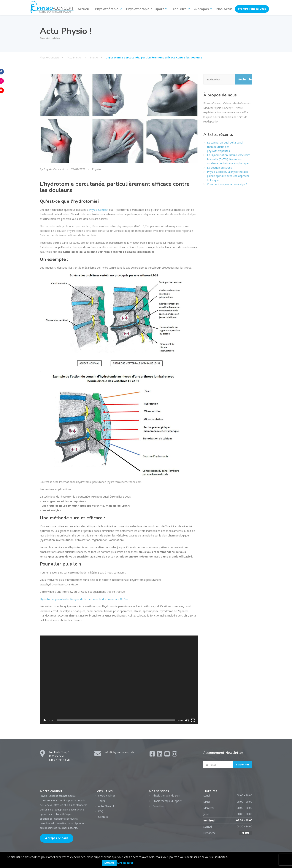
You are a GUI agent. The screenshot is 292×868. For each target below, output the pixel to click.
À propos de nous (57, 838)
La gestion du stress (219, 168)
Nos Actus (224, 9)
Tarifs (101, 801)
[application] (119, 680)
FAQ (101, 811)
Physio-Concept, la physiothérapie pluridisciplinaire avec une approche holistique (228, 176)
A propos (201, 9)
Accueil (83, 9)
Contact (103, 817)
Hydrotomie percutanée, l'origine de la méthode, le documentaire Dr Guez (85, 599)
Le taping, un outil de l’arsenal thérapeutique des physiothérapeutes (225, 147)
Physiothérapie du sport (145, 9)
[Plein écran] (193, 720)
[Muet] (187, 720)
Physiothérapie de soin (166, 795)
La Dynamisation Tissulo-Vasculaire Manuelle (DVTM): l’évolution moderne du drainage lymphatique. (229, 159)
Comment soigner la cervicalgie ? (227, 184)
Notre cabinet (107, 795)
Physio (96, 169)
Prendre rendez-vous (252, 9)
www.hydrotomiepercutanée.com (60, 584)
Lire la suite (125, 863)
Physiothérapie (107, 9)
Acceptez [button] (109, 863)
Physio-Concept (99, 210)
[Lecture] (45, 720)
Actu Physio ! (106, 806)
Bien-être (179, 9)
